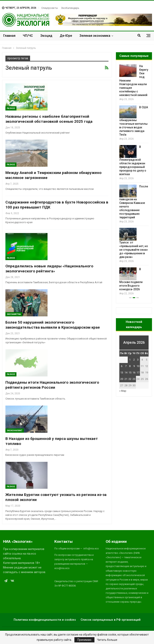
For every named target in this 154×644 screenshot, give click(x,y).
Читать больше (107, 640)
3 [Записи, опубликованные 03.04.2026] (138, 360)
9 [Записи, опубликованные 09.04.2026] (134, 366)
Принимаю (84, 640)
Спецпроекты (50, 8)
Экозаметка (14, 314)
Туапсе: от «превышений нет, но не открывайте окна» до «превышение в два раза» (134, 250)
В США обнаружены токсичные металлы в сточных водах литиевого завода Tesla (134, 121)
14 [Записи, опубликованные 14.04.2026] (126, 373)
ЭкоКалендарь (70, 8)
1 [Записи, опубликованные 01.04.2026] (130, 360)
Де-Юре (66, 36)
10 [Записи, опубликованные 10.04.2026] (138, 366)
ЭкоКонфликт (15, 431)
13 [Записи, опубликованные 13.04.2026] (122, 373)
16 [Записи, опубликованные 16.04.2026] (134, 373)
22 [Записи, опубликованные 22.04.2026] (130, 379)
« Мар (123, 391)
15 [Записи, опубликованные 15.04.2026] (130, 373)
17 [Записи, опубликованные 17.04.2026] (138, 373)
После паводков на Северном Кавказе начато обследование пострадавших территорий (134, 202)
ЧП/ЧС (28, 36)
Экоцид (46, 36)
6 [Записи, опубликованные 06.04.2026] (122, 366)
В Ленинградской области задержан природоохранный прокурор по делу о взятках (133, 160)
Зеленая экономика (95, 36)
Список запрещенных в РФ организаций (111, 620)
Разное (11, 108)
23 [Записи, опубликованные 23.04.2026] (134, 379)
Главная (9, 36)
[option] (134, 180)
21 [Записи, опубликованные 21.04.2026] (126, 379)
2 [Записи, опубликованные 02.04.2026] (134, 360)
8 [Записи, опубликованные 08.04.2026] (130, 366)
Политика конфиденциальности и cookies (45, 620)
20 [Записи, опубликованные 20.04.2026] (122, 379)
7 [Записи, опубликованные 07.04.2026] (126, 366)
